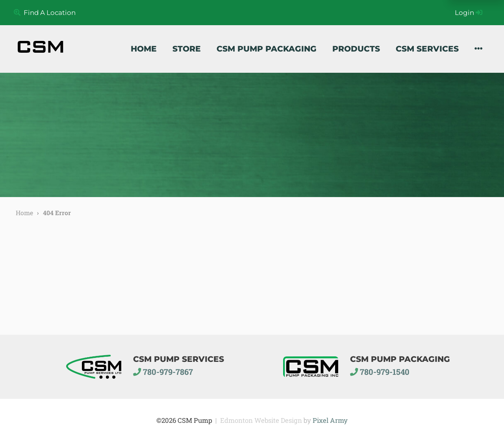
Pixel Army (330, 420)
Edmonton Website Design (261, 420)
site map (153, 284)
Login (469, 13)
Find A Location (45, 13)
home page (71, 284)
